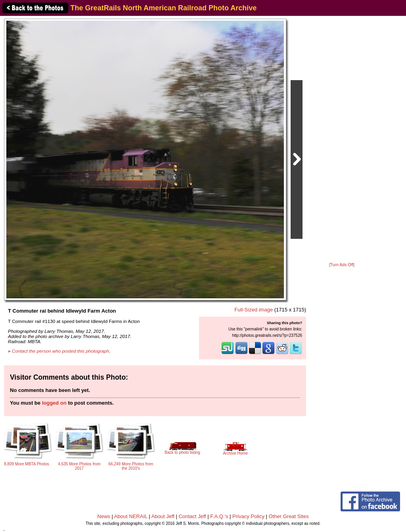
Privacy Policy (248, 516)
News (104, 516)
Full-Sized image (254, 310)
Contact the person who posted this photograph (61, 351)
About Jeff (163, 516)
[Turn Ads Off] (342, 265)
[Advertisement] (342, 140)
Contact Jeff (192, 516)
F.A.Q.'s (219, 516)
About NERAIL (131, 516)
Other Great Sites (289, 516)
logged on (54, 403)
